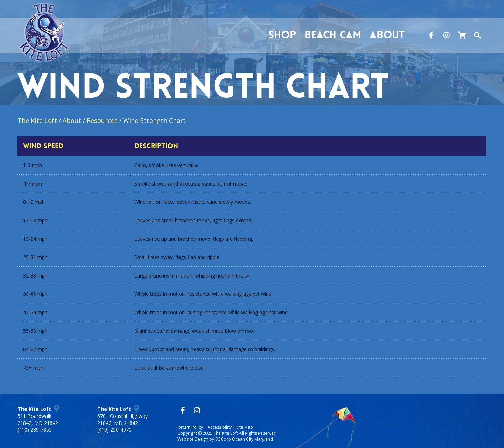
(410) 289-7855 (35, 430)
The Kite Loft (37, 120)
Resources (102, 120)
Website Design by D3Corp (204, 439)
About (387, 35)
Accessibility (220, 427)
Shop (282, 35)
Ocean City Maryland (253, 439)
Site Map (245, 427)
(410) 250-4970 (114, 430)
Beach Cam (333, 35)
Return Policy (190, 427)
